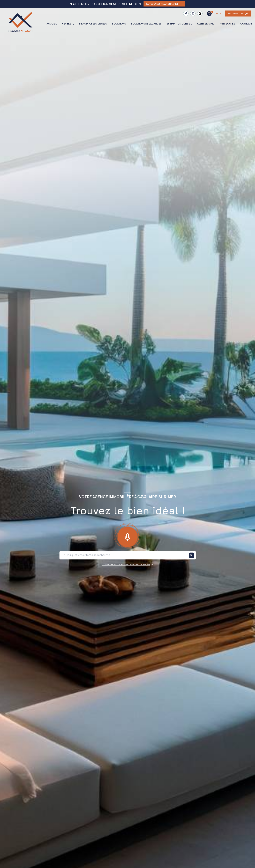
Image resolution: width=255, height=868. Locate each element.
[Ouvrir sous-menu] (74, 24)
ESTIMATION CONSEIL (179, 24)
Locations (119, 24)
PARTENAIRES (227, 24)
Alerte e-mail (206, 24)
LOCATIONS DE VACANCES (146, 24)
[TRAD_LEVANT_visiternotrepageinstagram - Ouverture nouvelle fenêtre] (193, 13)
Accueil (52, 24)
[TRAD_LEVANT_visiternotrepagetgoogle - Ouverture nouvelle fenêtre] (200, 13)
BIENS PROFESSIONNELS (93, 24)
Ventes (67, 24)
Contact (246, 24)
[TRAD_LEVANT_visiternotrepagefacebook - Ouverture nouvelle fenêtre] (186, 13)
